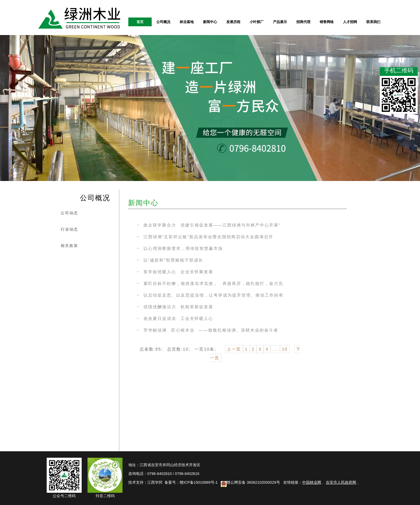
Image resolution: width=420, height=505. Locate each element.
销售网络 (327, 22)
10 (285, 349)
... (275, 349)
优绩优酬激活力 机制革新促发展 (175, 307)
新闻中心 (210, 22)
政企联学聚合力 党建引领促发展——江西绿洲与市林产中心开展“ (209, 225)
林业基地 (187, 22)
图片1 (412, 67)
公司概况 (163, 22)
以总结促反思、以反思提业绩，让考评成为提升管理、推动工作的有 (210, 295)
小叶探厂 (257, 22)
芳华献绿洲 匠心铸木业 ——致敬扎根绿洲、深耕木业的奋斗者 (208, 330)
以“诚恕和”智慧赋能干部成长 (170, 260)
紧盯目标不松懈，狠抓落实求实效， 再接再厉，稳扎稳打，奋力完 (210, 283)
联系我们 (373, 22)
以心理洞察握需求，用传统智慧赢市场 (180, 248)
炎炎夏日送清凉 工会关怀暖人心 (175, 318)
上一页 (234, 349)
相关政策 (69, 246)
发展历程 (233, 22)
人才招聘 (350, 22)
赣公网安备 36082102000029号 (250, 482)
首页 (140, 22)
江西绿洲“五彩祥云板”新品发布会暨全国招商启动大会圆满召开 (205, 237)
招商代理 (303, 22)
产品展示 (280, 22)
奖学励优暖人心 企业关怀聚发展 (175, 272)
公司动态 (69, 213)
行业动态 (69, 229)
